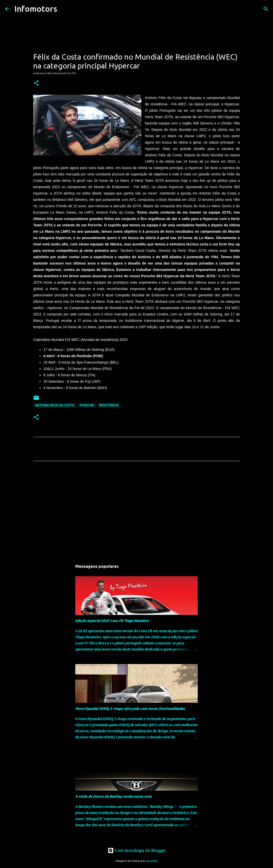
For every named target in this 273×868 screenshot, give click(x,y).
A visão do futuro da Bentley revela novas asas (114, 796)
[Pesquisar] (64, 9)
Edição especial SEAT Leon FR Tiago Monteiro (112, 621)
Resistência (109, 405)
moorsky (152, 861)
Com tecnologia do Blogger (137, 850)
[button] (36, 83)
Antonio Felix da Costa (55, 405)
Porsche (87, 405)
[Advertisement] (136, 513)
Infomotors (36, 9)
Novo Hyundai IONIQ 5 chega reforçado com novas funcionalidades (130, 709)
